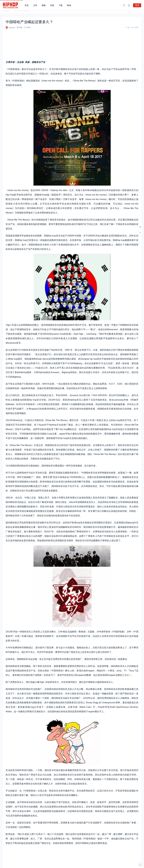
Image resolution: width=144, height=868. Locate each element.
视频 (44, 5)
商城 (69, 5)
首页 (27, 5)
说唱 (21, 27)
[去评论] (140, 227)
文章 (35, 5)
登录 (137, 5)
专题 (52, 5)
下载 (60, 5)
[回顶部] (140, 232)
